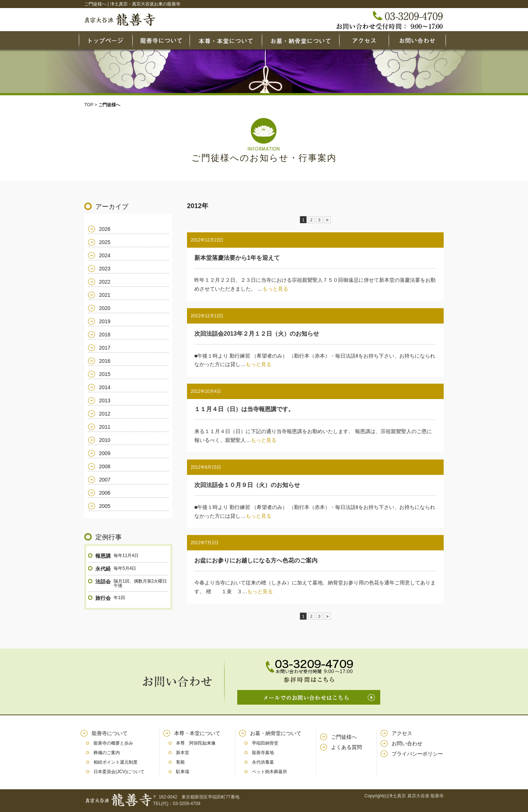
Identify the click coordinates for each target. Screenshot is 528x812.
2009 (105, 453)
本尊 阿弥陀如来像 (196, 743)
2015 (105, 374)
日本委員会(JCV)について (119, 772)
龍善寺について (110, 733)
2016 (105, 361)
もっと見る (275, 289)
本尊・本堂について (197, 733)
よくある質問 (346, 747)
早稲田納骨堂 (265, 743)
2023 (105, 269)
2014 (105, 387)
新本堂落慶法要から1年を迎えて (237, 258)
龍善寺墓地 (263, 753)
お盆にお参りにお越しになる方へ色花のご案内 (256, 560)
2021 (105, 295)
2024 (105, 255)
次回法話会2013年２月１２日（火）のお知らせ (257, 334)
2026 (105, 229)
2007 (105, 480)
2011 (105, 427)
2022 (105, 282)
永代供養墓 (263, 762)
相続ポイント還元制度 (115, 762)
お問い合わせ (407, 743)
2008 (105, 466)
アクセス (402, 733)
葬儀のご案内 (107, 753)
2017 (105, 348)
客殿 (180, 762)
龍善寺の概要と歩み (113, 743)
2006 (105, 493)
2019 (105, 321)
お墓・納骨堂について (276, 733)
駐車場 (183, 772)
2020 (105, 308)
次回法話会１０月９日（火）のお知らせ (247, 485)
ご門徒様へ (344, 737)
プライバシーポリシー (417, 754)
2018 (105, 335)
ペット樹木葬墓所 (269, 772)
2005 (105, 506)
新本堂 (183, 753)
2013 (105, 401)
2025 (105, 242)
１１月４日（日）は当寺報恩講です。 (244, 409)
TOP (89, 105)
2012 (105, 414)
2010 (105, 440)
